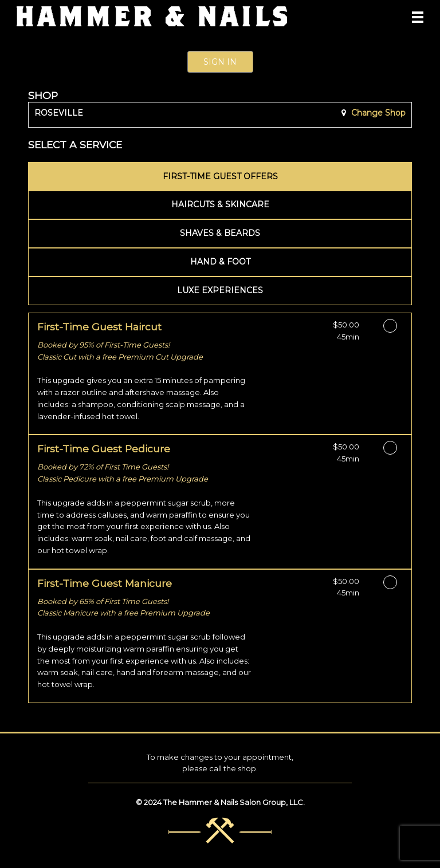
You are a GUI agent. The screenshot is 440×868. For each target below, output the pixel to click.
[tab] (220, 176)
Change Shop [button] (377, 113)
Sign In (220, 62)
